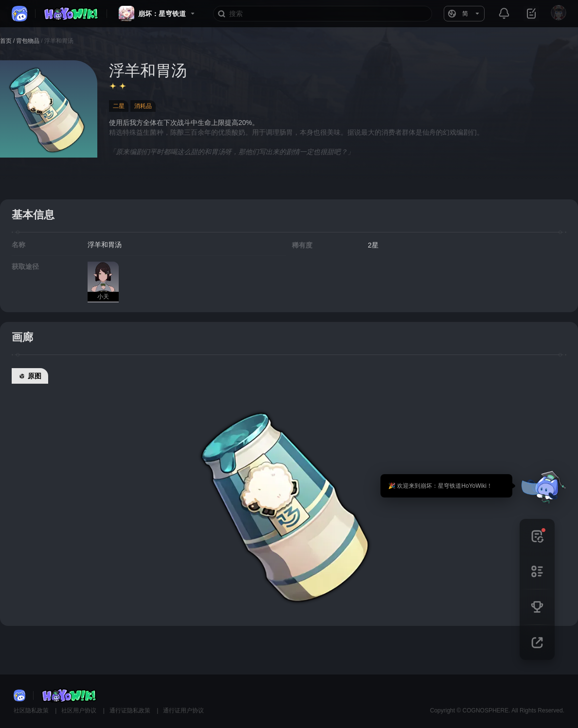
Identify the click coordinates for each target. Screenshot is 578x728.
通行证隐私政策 (131, 710)
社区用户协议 (80, 710)
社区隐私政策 (32, 710)
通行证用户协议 (183, 710)
